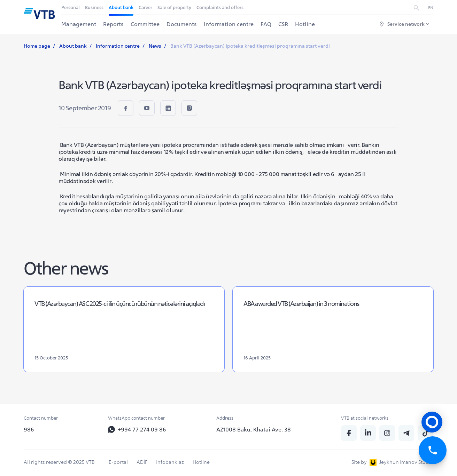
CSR (283, 24)
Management (79, 24)
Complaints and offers (220, 7)
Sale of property (174, 7)
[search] (416, 7)
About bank (121, 7)
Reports (113, 24)
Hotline (305, 24)
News (155, 46)
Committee (145, 24)
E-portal (118, 462)
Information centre (229, 24)
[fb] (126, 108)
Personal (71, 7)
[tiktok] (425, 433)
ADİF (142, 462)
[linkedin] (168, 108)
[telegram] (406, 433)
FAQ (266, 24)
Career (145, 7)
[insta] (189, 108)
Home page (37, 46)
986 (29, 429)
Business (94, 7)
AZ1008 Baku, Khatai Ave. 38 (254, 429)
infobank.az (170, 462)
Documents (182, 24)
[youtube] (147, 108)
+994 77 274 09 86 (137, 429)
